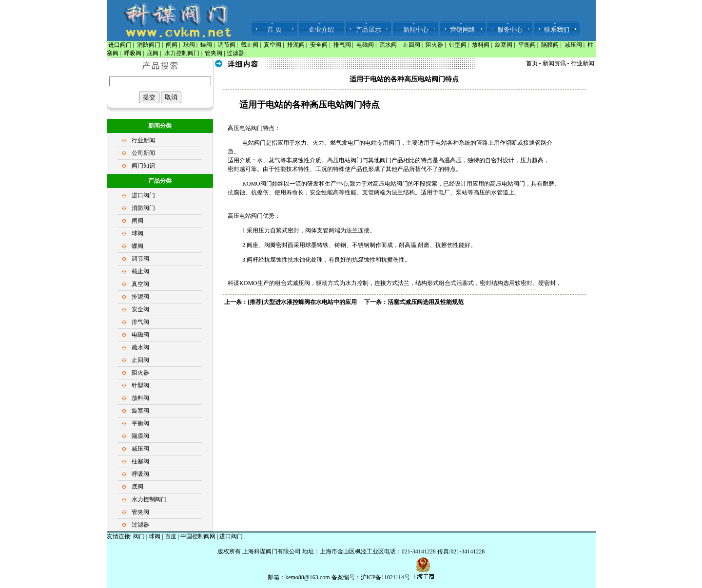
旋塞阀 (504, 45)
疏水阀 (388, 45)
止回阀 (411, 45)
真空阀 (273, 45)
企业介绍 (321, 29)
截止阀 (250, 45)
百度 (171, 536)
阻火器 (434, 45)
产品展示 (369, 29)
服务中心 (510, 29)
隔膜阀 (550, 45)
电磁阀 (365, 45)
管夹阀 (214, 53)
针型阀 (458, 45)
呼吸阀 (133, 53)
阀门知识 (143, 166)
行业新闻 (143, 140)
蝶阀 (206, 45)
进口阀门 (120, 45)
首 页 (274, 29)
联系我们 (557, 29)
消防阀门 (149, 45)
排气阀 (342, 45)
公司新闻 (143, 153)
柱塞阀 (140, 461)
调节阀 (227, 45)
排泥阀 (296, 45)
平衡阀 (527, 45)
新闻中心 (416, 29)
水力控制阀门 (182, 53)
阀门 (139, 536)
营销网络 (463, 29)
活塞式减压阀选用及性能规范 (426, 302)
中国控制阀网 (198, 536)
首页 (532, 63)
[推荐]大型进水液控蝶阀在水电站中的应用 (302, 302)
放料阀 (481, 45)
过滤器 (235, 53)
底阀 (153, 53)
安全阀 (319, 45)
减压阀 (573, 45)
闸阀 (172, 45)
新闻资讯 (554, 63)
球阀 (189, 45)
